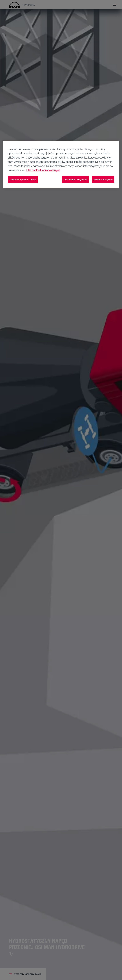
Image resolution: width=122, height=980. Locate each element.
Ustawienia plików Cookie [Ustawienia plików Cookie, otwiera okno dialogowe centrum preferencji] (23, 180)
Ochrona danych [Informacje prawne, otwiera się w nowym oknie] (50, 170)
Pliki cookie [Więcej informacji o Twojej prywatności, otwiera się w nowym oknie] (33, 170)
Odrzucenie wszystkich (75, 180)
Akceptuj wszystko (103, 180)
